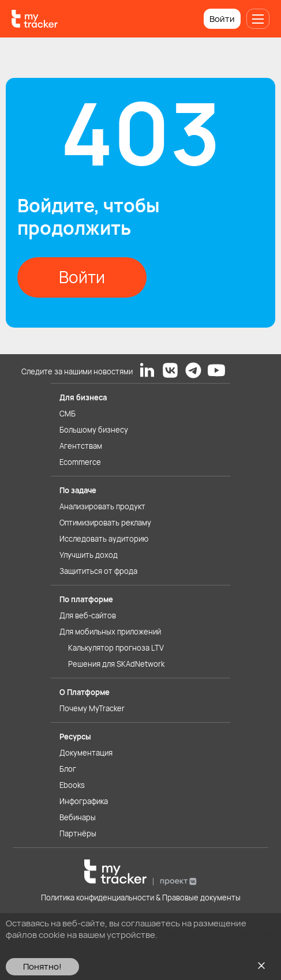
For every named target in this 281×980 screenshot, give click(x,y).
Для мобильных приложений (110, 632)
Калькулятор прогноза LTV (116, 648)
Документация (86, 753)
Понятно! (42, 966)
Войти (222, 19)
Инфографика (84, 801)
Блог (68, 769)
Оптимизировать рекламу (105, 523)
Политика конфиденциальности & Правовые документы (141, 898)
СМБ (68, 414)
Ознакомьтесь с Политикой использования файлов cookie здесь (139, 940)
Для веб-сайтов (88, 615)
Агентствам (81, 446)
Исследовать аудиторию (104, 539)
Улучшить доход (89, 555)
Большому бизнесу (94, 430)
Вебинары (78, 817)
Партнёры (78, 833)
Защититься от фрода (98, 571)
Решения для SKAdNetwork (116, 664)
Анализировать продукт (102, 506)
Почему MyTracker (92, 708)
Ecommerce (80, 462)
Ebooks (72, 785)
